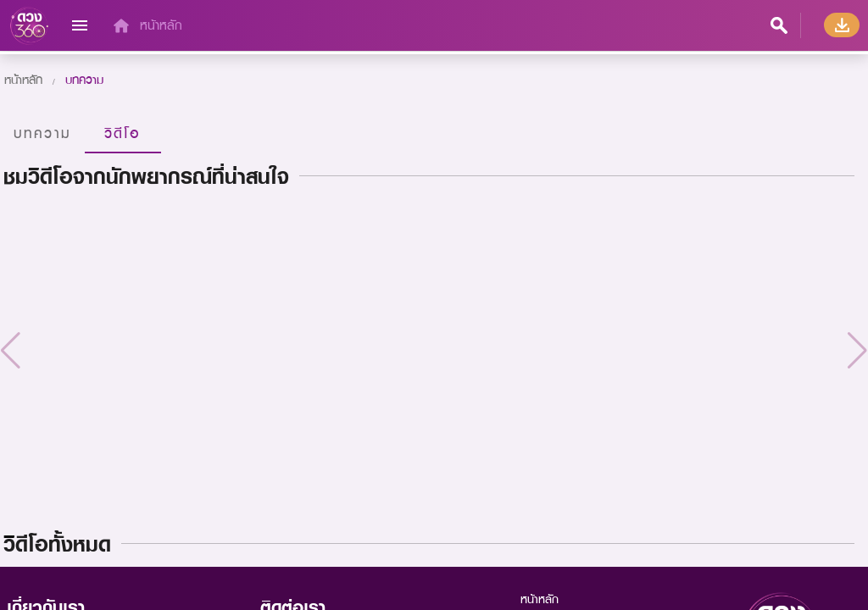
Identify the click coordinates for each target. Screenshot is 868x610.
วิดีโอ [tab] (123, 133)
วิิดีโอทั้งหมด (57, 544)
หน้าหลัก (161, 25)
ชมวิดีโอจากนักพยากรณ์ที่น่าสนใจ (146, 176)
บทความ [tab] (42, 133)
